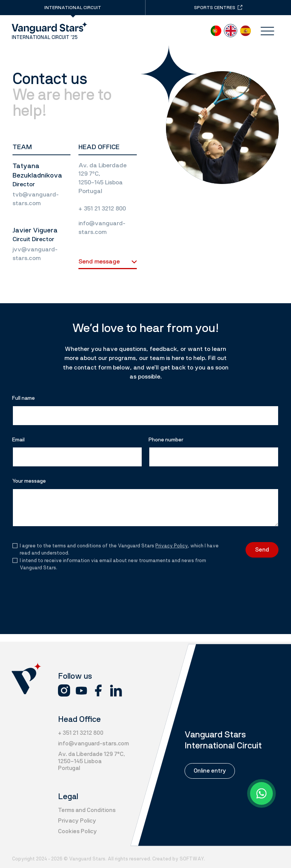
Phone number (166, 440)
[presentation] (61, 589)
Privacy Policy (171, 546)
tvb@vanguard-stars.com (36, 199)
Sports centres (218, 8)
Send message (108, 261)
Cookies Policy (77, 831)
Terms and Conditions (87, 810)
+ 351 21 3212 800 (102, 208)
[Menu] (267, 31)
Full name (23, 398)
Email (18, 440)
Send (262, 550)
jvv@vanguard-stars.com (35, 254)
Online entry (210, 771)
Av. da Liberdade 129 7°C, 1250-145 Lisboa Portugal (102, 178)
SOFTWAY (192, 859)
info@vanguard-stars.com (102, 228)
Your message (29, 481)
